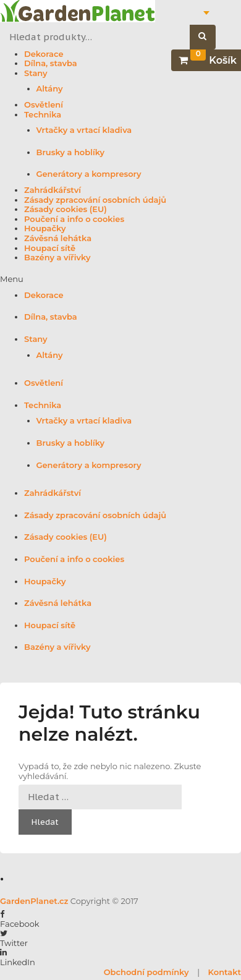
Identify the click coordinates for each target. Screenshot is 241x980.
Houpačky (45, 228)
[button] (120, 279)
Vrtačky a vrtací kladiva (84, 130)
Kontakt (225, 972)
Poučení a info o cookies (74, 219)
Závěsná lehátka (58, 238)
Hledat (209, 37)
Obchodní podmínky (146, 972)
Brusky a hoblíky (71, 152)
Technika (43, 115)
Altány (50, 89)
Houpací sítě (50, 248)
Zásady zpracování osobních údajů (95, 200)
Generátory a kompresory (89, 174)
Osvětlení (44, 105)
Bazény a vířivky (57, 258)
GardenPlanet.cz (34, 901)
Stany (36, 73)
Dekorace (44, 54)
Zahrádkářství (53, 190)
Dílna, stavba (51, 63)
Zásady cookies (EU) (66, 209)
